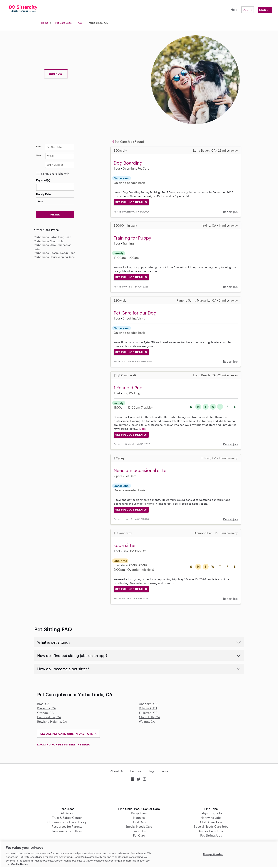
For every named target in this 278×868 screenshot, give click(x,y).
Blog (151, 771)
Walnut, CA (147, 721)
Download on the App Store (139, 794)
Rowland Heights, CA (52, 721)
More (143, 429)
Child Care (139, 822)
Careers (135, 771)
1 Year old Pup (128, 388)
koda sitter (125, 545)
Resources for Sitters (67, 831)
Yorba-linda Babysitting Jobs (53, 237)
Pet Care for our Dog (135, 313)
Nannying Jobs (211, 818)
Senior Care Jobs (211, 831)
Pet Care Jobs (63, 23)
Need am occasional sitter (141, 470)
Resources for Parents (67, 826)
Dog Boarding (128, 163)
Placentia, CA (47, 708)
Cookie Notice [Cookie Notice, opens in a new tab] (20, 864)
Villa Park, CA (148, 708)
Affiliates (67, 813)
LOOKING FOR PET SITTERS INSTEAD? (64, 744)
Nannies (139, 818)
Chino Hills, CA (150, 717)
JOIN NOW (56, 74)
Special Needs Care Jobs (211, 826)
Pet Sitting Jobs (211, 835)
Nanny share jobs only (55, 174)
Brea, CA (43, 704)
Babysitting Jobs (211, 813)
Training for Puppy (132, 238)
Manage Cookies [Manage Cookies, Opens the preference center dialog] (213, 854)
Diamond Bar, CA (49, 717)
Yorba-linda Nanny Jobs (49, 241)
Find (38, 146)
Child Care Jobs (211, 822)
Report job (230, 212)
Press (164, 771)
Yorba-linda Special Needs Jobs (55, 253)
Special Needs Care (139, 826)
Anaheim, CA (148, 704)
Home (45, 23)
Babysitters (139, 813)
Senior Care (139, 831)
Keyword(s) (43, 180)
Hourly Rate (43, 194)
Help (234, 10)
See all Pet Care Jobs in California (68, 734)
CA (80, 23)
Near (39, 155)
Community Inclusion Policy (67, 822)
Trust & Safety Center (67, 818)
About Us (117, 771)
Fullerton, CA (148, 713)
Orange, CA (45, 713)
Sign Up (265, 10)
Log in (248, 10)
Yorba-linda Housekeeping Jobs (55, 257)
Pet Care (139, 835)
